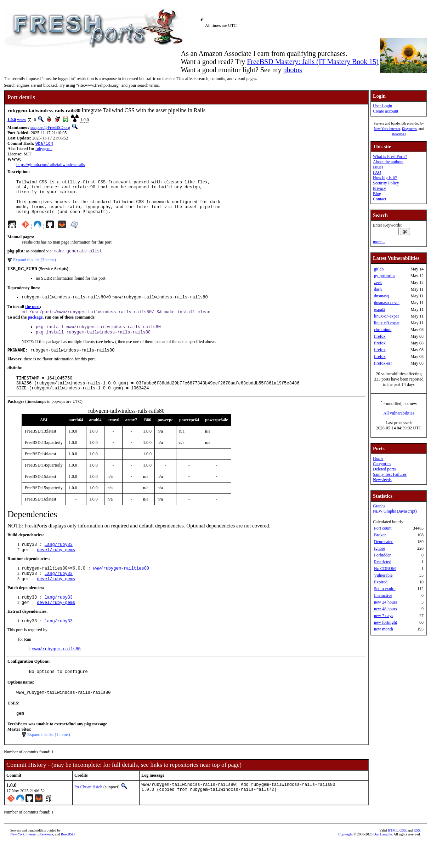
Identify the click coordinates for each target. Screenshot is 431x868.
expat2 (380, 309)
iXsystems (409, 129)
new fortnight (385, 622)
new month (384, 629)
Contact (379, 199)
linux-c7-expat (386, 316)
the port (32, 316)
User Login (382, 106)
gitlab (379, 269)
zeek (378, 282)
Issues (378, 167)
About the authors (388, 162)
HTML (393, 856)
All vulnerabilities (399, 413)
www (22, 120)
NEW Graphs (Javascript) (395, 511)
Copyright (345, 860)
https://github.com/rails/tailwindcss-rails (51, 165)
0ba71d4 (44, 144)
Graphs (379, 506)
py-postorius (385, 276)
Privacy (379, 188)
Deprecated (384, 542)
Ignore (379, 548)
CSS (403, 856)
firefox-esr (383, 363)
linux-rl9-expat (387, 323)
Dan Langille (382, 860)
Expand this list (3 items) (35, 269)
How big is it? (385, 178)
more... (379, 242)
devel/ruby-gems (56, 567)
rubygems (44, 149)
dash (378, 289)
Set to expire (385, 589)
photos (292, 70)
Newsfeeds (382, 480)
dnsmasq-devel (387, 303)
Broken (380, 535)
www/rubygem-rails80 (56, 671)
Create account (386, 111)
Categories (382, 464)
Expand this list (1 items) (49, 760)
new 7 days (384, 616)
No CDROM (385, 569)
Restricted (383, 562)
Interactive (383, 595)
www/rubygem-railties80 (121, 586)
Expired (381, 582)
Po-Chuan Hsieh (88, 813)
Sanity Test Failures (390, 474)
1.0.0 (12, 120)
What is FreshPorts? (390, 156)
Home (378, 458)
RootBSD (399, 134)
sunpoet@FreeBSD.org (50, 127)
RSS (417, 856)
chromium (383, 330)
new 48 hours (385, 609)
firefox (380, 336)
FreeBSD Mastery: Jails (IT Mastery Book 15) (313, 62)
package (35, 328)
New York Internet (387, 129)
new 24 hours (385, 602)
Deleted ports (384, 469)
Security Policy (386, 183)
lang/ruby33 (59, 561)
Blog (377, 194)
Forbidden (383, 555)
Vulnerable (383, 575)
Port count (383, 528)
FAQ (377, 172)
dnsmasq (381, 296)
